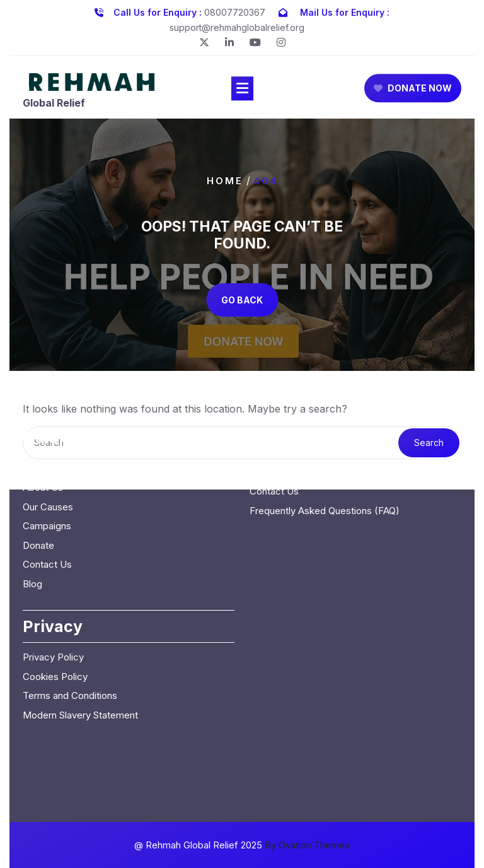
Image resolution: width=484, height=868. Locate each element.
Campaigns (47, 480)
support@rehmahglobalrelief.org (237, 26)
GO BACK (242, 300)
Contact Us (47, 519)
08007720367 (235, 10)
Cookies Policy (55, 630)
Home (225, 180)
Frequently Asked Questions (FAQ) (325, 465)
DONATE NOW (413, 90)
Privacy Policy (53, 612)
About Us (43, 442)
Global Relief (54, 104)
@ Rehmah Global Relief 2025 (242, 845)
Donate (38, 499)
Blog (32, 538)
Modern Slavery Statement (80, 669)
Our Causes (48, 461)
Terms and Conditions (70, 650)
